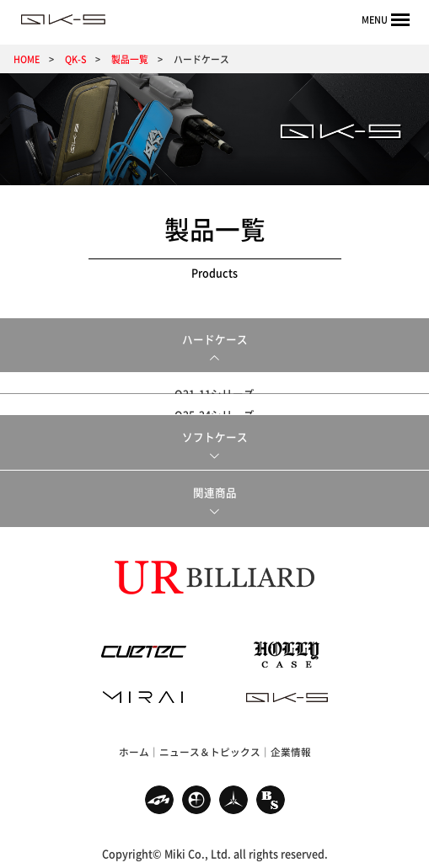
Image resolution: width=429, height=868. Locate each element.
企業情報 (291, 745)
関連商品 (215, 485)
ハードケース (215, 339)
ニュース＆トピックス (210, 745)
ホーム (134, 745)
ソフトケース (215, 430)
